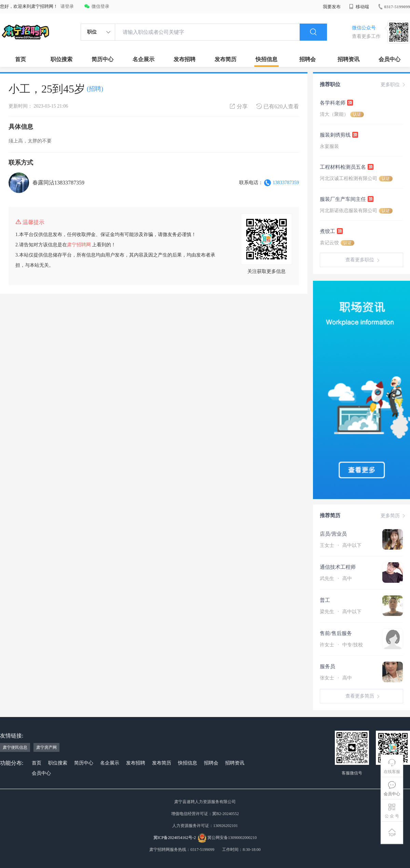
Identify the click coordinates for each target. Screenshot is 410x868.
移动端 (359, 7)
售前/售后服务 (336, 633)
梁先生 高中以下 (341, 612)
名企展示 (143, 59)
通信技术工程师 (338, 567)
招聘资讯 (348, 59)
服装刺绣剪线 (339, 135)
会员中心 (389, 59)
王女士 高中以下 (341, 545)
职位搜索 (61, 59)
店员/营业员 (333, 534)
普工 (325, 600)
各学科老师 (337, 102)
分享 (239, 106)
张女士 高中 (336, 678)
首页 (20, 59)
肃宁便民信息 (15, 747)
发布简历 (225, 59)
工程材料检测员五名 (347, 167)
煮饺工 (332, 231)
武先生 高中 (336, 578)
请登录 (67, 6)
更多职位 (394, 85)
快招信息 (266, 59)
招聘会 (307, 59)
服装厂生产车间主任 (347, 199)
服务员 (327, 666)
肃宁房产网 (46, 747)
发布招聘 (184, 59)
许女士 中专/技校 (341, 645)
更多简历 (394, 516)
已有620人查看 (278, 106)
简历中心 (102, 59)
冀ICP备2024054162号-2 (175, 838)
